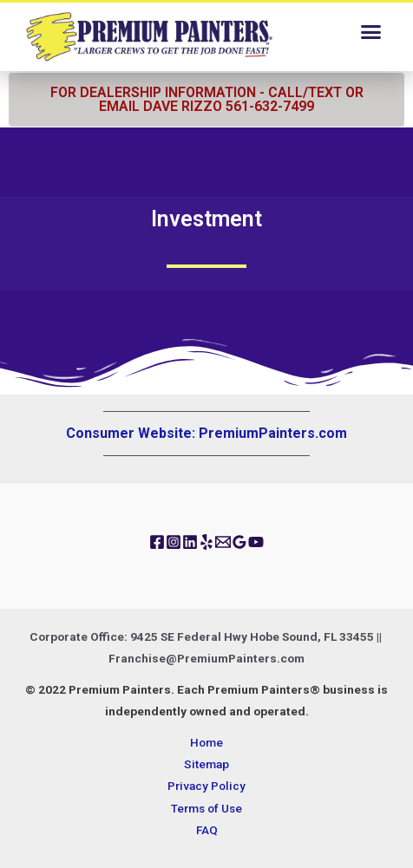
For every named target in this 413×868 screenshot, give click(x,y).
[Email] (223, 542)
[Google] (239, 542)
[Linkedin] (190, 542)
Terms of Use (206, 808)
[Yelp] (206, 542)
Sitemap (206, 764)
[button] (370, 32)
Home (206, 742)
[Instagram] (174, 542)
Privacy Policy (206, 786)
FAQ (207, 830)
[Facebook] (157, 542)
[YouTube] (256, 542)
